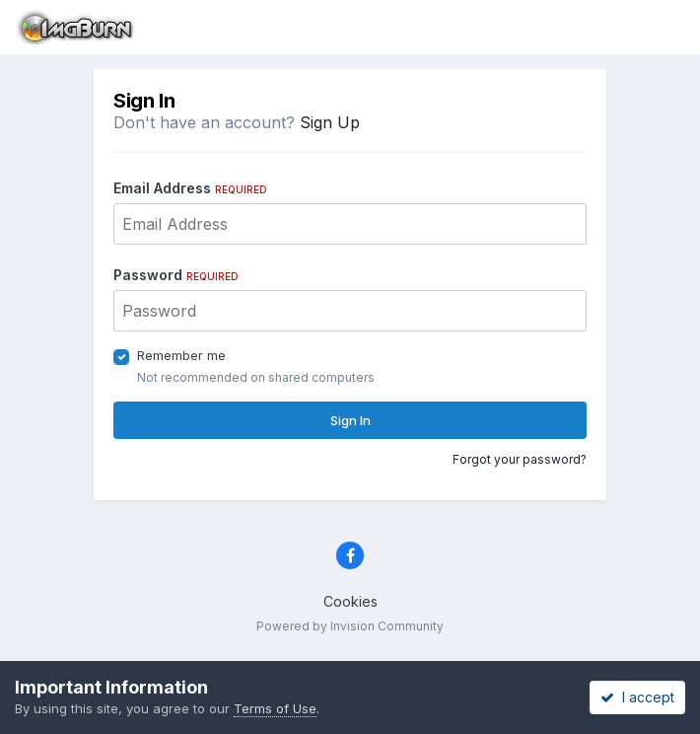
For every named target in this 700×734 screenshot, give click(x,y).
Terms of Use (275, 708)
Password (176, 275)
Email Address (190, 188)
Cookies (350, 601)
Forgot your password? (520, 459)
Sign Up (330, 122)
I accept (637, 697)
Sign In (350, 420)
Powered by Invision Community (350, 626)
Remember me (181, 355)
